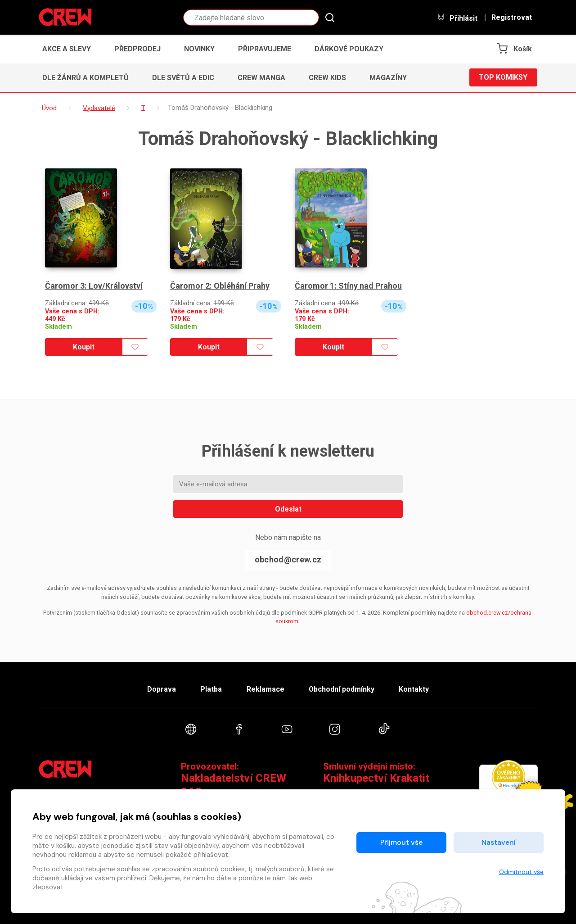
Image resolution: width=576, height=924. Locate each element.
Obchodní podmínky (342, 689)
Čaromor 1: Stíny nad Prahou (348, 286)
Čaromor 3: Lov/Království (94, 286)
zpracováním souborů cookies (198, 869)
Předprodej (137, 49)
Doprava (161, 689)
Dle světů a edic (183, 78)
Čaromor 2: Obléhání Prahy (220, 286)
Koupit (84, 347)
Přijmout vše (401, 842)
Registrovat (512, 18)
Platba (211, 689)
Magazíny (388, 78)
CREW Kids (327, 78)
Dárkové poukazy (349, 49)
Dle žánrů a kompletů (85, 78)
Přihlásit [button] (457, 18)
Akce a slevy (67, 49)
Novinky (199, 49)
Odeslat (288, 509)
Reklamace (265, 689)
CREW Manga (261, 78)
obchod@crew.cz (288, 559)
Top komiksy (503, 78)
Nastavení (499, 842)
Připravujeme (265, 49)
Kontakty (415, 689)
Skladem (58, 327)
